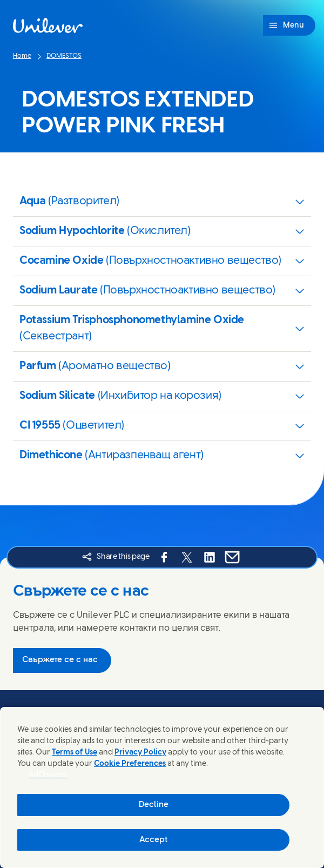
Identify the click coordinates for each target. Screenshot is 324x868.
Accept (154, 840)
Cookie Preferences (130, 764)
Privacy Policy (140, 753)
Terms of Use (75, 753)
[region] (162, 787)
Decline (154, 805)
